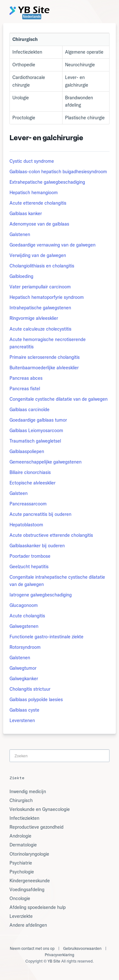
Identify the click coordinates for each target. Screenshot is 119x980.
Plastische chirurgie (85, 118)
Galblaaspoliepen (27, 451)
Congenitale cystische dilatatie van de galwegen (59, 399)
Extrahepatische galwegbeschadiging (47, 182)
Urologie (21, 98)
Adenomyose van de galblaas (39, 224)
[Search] (60, 756)
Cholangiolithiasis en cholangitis (42, 266)
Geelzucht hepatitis (29, 567)
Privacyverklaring (60, 955)
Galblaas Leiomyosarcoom (36, 431)
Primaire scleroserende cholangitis (45, 357)
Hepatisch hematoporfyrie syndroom (47, 297)
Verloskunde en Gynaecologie (40, 809)
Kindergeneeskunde (30, 881)
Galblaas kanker (26, 214)
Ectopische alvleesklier (33, 483)
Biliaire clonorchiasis (30, 472)
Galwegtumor (23, 668)
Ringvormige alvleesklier (34, 318)
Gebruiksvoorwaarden (82, 948)
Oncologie (20, 898)
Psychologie (22, 872)
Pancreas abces (26, 378)
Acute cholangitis (27, 616)
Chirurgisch (21, 800)
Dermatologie (23, 845)
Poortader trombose (30, 556)
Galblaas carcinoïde (30, 410)
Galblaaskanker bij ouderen (37, 546)
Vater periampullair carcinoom (40, 287)
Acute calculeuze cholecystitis (40, 329)
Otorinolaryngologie (29, 854)
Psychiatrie (21, 863)
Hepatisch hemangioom (34, 193)
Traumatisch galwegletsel (35, 441)
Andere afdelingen (28, 925)
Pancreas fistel (25, 389)
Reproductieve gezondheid (36, 827)
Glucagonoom (24, 605)
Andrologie (20, 836)
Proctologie (24, 118)
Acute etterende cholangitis (38, 203)
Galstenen (20, 234)
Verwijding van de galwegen (38, 255)
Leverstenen (22, 720)
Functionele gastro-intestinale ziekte (46, 637)
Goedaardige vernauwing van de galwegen (53, 245)
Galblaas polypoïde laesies (36, 700)
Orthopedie (24, 65)
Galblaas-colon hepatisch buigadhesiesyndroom (58, 172)
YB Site (54, 961)
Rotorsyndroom (25, 647)
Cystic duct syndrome (32, 161)
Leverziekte (21, 916)
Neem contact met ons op (32, 948)
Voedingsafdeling (27, 890)
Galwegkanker (24, 679)
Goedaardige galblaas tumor (38, 420)
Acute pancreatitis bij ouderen (40, 514)
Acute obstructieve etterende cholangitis (51, 535)
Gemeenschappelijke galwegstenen (46, 462)
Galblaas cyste (24, 710)
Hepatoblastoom (26, 525)
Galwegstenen (24, 626)
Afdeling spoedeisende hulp (38, 907)
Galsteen (19, 493)
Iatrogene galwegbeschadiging (41, 595)
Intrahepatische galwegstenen (40, 308)
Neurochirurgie (80, 65)
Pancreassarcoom (28, 504)
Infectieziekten (27, 52)
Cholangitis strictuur (30, 689)
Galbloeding (21, 276)
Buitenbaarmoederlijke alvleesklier (44, 368)
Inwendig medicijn (28, 792)
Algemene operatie (84, 52)
